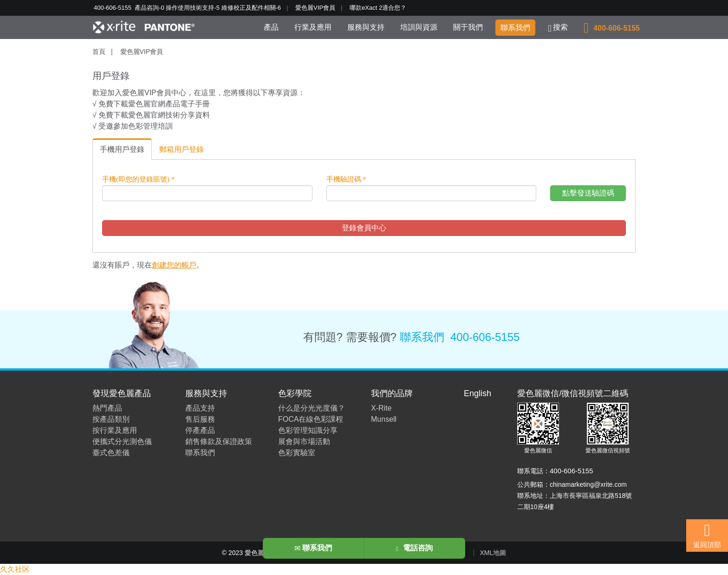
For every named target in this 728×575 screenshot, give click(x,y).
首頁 (99, 52)
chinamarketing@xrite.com (588, 484)
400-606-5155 (485, 337)
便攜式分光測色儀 (122, 441)
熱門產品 (107, 408)
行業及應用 (313, 27)
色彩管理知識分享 (308, 430)
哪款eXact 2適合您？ (378, 8)
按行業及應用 (115, 430)
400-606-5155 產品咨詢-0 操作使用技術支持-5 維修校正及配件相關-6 (187, 8)
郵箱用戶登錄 (182, 149)
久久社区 (15, 569)
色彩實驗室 (297, 453)
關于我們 (468, 27)
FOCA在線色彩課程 (311, 419)
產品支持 (200, 408)
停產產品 (200, 430)
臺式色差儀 (111, 453)
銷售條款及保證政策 (219, 441)
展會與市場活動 (304, 441)
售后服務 (200, 419)
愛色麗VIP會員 (315, 8)
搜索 (558, 28)
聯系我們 (515, 28)
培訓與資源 (419, 27)
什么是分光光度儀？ (312, 408)
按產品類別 (111, 419)
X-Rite (381, 408)
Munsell (384, 419)
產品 (271, 27)
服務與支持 (366, 27)
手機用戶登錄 (122, 149)
